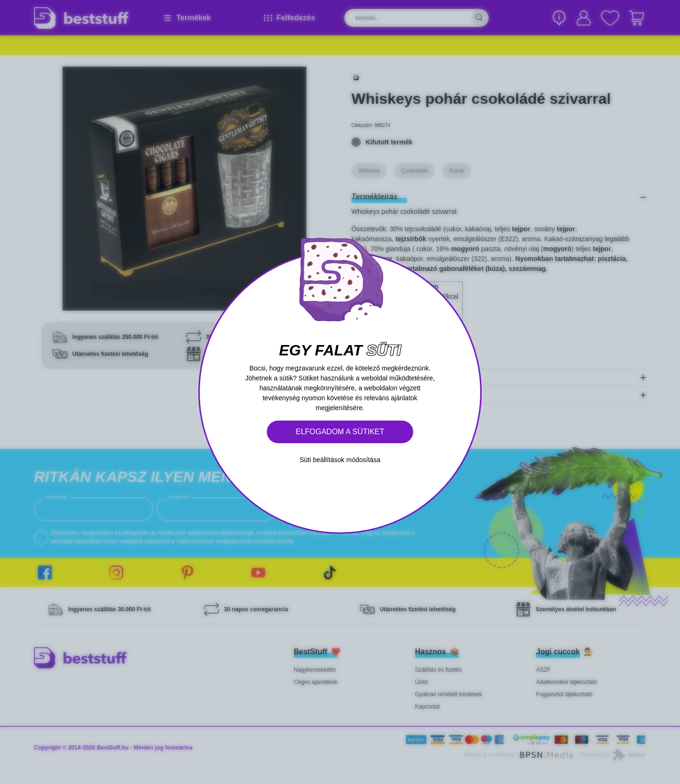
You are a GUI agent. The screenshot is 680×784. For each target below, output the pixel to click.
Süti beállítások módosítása (340, 460)
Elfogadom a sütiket (340, 432)
